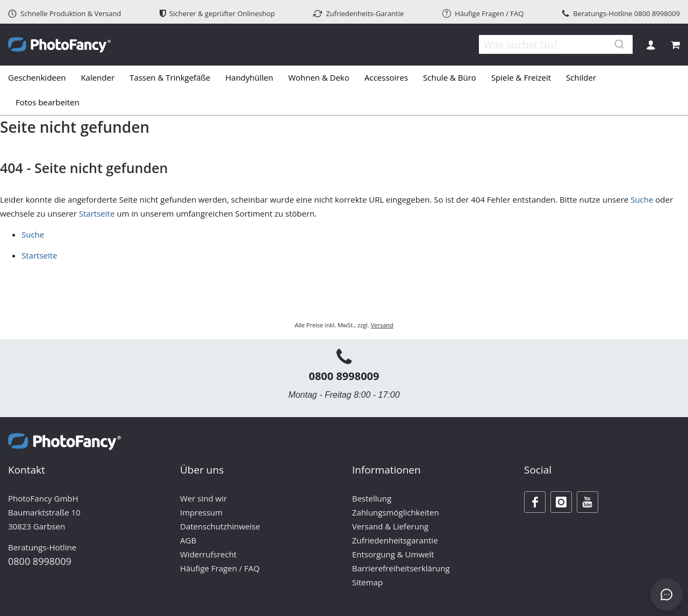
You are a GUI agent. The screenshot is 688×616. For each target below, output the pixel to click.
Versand (382, 325)
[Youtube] (587, 502)
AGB (188, 540)
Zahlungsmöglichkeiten (396, 512)
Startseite (97, 213)
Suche (642, 199)
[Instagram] (561, 502)
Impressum (201, 512)
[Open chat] (666, 594)
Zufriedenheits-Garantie (359, 13)
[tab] (344, 90)
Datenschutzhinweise (220, 526)
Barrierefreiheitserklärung (401, 568)
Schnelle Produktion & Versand (64, 13)
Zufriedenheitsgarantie (395, 540)
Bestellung (372, 498)
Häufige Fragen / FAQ (483, 13)
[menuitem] (41, 78)
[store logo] (59, 45)
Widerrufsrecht (208, 554)
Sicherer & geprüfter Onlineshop (217, 13)
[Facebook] (535, 502)
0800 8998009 (657, 13)
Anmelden (651, 45)
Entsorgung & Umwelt (393, 554)
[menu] (344, 90)
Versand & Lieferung (390, 526)
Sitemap (367, 582)
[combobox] (548, 45)
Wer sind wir (203, 498)
